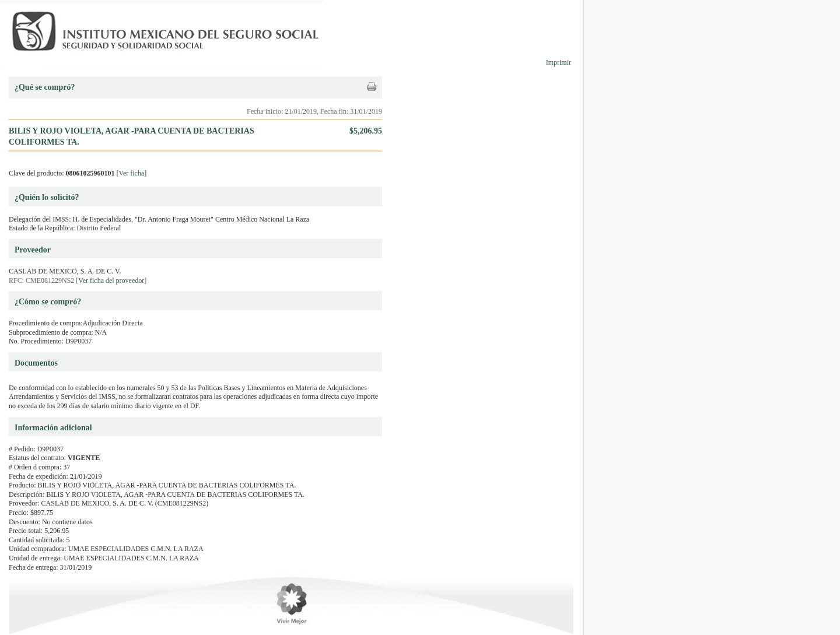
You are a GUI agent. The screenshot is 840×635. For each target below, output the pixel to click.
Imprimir (559, 62)
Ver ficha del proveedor (111, 280)
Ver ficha (132, 173)
